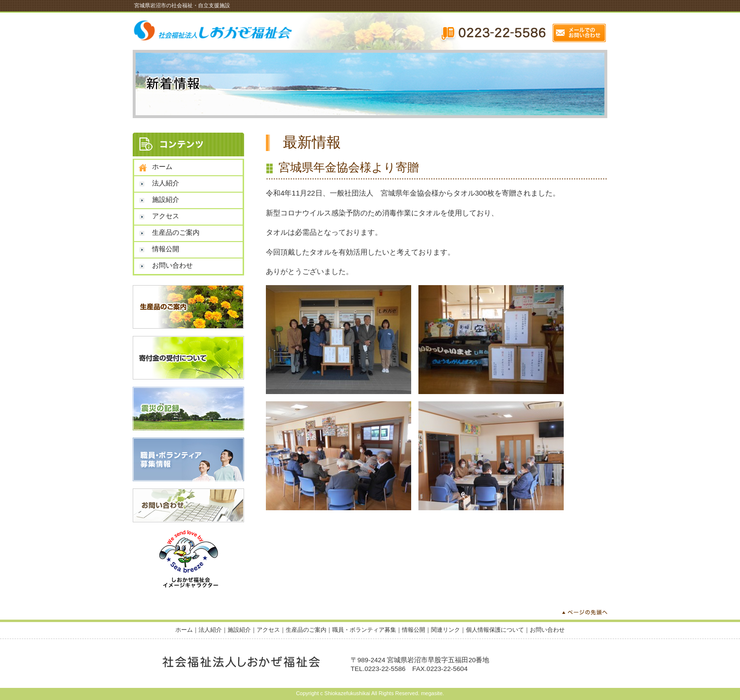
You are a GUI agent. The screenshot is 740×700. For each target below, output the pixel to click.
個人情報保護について (495, 630)
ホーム (162, 167)
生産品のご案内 (176, 232)
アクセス (166, 216)
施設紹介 (166, 199)
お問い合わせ (172, 265)
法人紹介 (166, 183)
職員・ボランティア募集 (364, 630)
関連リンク (446, 630)
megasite (432, 693)
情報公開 (166, 249)
